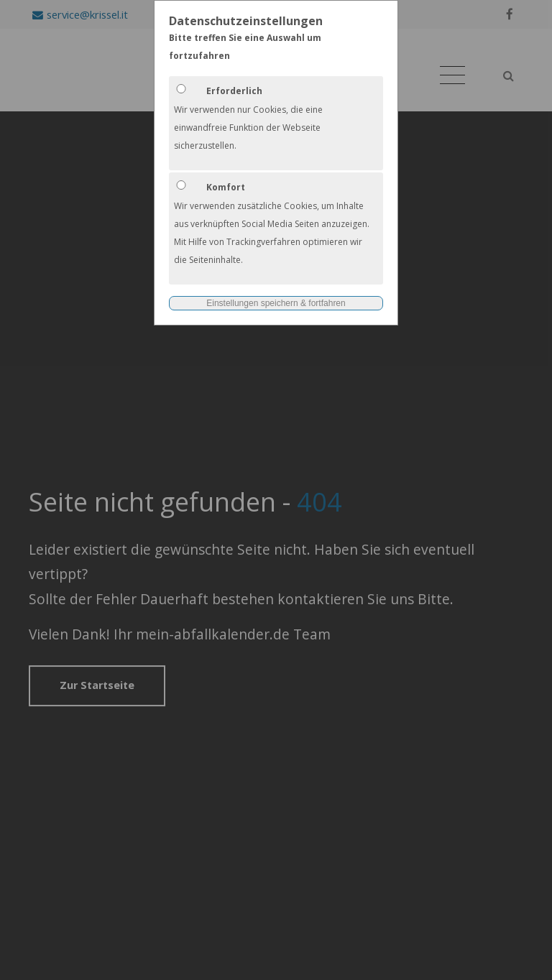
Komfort (226, 187)
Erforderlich (234, 91)
